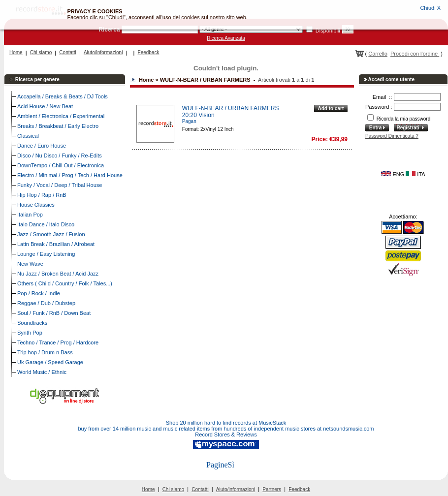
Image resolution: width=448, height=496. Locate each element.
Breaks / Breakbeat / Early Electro (58, 126)
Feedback (149, 52)
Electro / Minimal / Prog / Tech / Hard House (70, 175)
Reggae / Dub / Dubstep (46, 303)
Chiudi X (430, 8)
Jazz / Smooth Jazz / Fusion (51, 234)
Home (16, 52)
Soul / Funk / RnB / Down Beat (54, 313)
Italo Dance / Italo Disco (46, 224)
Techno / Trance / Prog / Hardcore (58, 342)
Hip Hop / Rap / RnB (42, 195)
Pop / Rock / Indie (39, 293)
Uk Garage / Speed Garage (50, 362)
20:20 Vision (198, 115)
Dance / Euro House (42, 146)
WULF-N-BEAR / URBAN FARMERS (231, 108)
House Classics (36, 205)
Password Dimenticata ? (392, 136)
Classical (28, 136)
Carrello (378, 54)
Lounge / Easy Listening (46, 254)
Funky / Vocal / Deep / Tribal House (60, 185)
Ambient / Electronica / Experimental (61, 116)
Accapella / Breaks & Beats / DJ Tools (63, 96)
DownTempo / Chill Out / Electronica (61, 165)
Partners (272, 489)
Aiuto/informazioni (103, 52)
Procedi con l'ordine (415, 54)
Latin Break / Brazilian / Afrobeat (56, 244)
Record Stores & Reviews (226, 434)
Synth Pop (30, 333)
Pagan (189, 121)
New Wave (30, 264)
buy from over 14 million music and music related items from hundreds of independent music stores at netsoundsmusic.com (226, 429)
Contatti (67, 52)
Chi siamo (41, 52)
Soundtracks (32, 323)
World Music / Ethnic (42, 372)
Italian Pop (30, 215)
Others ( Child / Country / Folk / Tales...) (65, 283)
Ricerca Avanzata (226, 38)
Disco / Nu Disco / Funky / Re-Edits (60, 155)
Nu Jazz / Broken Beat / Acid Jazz (58, 274)
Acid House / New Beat (45, 106)
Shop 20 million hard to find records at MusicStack (226, 423)
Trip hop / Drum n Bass (45, 352)
